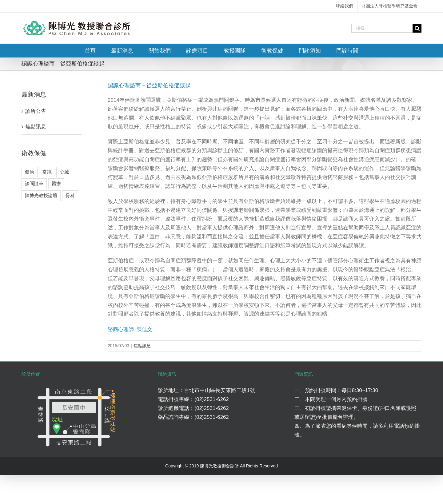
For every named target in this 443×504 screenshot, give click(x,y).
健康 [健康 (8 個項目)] (30, 172)
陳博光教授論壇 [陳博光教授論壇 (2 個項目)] (41, 195)
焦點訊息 (142, 346)
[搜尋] (417, 28)
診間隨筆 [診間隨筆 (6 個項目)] (34, 183)
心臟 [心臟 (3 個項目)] (64, 172)
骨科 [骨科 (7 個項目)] (70, 195)
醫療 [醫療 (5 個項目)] (56, 183)
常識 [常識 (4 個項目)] (47, 172)
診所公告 (36, 111)
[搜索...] (382, 28)
